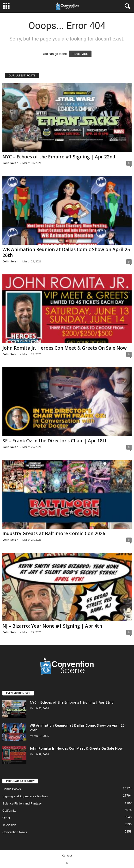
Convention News (15, 832)
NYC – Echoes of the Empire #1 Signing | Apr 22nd (59, 157)
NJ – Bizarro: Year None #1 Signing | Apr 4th (52, 626)
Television (9, 825)
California (9, 811)
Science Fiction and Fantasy (22, 803)
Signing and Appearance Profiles (25, 796)
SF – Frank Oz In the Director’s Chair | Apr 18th (55, 441)
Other (6, 818)
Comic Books (12, 789)
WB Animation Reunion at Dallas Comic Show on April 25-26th (67, 252)
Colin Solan (10, 163)
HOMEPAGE (80, 54)
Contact (67, 855)
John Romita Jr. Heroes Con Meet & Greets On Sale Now (65, 348)
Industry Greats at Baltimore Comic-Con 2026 (54, 533)
